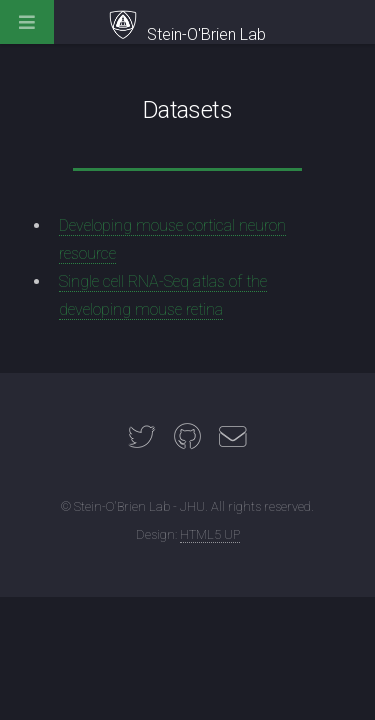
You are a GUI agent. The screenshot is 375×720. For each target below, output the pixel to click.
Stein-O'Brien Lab (187, 34)
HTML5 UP (210, 534)
